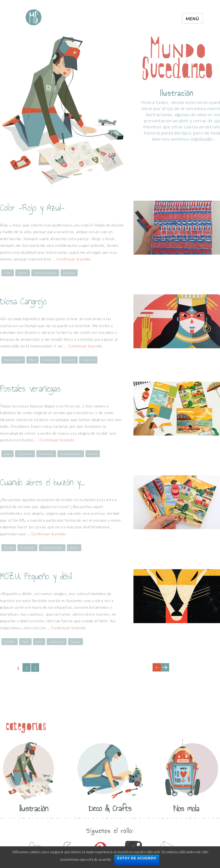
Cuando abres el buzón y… (42, 482)
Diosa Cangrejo (23, 301)
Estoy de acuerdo (137, 858)
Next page (165, 671)
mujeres (69, 360)
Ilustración (34, 809)
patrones (69, 273)
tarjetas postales (71, 454)
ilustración (50, 360)
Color (8, 273)
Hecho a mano (13, 360)
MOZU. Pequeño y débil (36, 576)
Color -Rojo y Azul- (32, 208)
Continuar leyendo (74, 259)
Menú (193, 19)
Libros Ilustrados (45, 273)
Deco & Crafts (110, 808)
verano (93, 454)
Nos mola (186, 809)
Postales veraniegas (30, 389)
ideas (32, 360)
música (75, 642)
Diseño (23, 273)
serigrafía (88, 360)
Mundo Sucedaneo (34, 17)
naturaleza (46, 454)
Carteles (10, 642)
